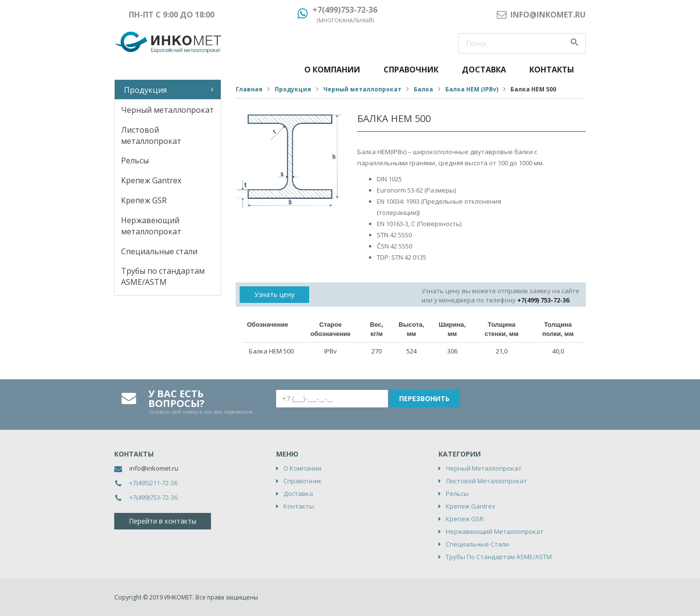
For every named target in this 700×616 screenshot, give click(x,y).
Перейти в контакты (163, 521)
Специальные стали (159, 251)
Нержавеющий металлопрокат (151, 226)
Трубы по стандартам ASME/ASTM (163, 276)
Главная (249, 89)
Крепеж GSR (144, 200)
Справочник (411, 70)
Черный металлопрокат (167, 110)
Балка (423, 89)
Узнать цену (274, 294)
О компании (332, 70)
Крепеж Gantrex (151, 180)
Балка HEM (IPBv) (472, 89)
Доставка (484, 70)
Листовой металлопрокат (151, 135)
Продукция (145, 90)
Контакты (552, 70)
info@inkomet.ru (154, 468)
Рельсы (135, 160)
